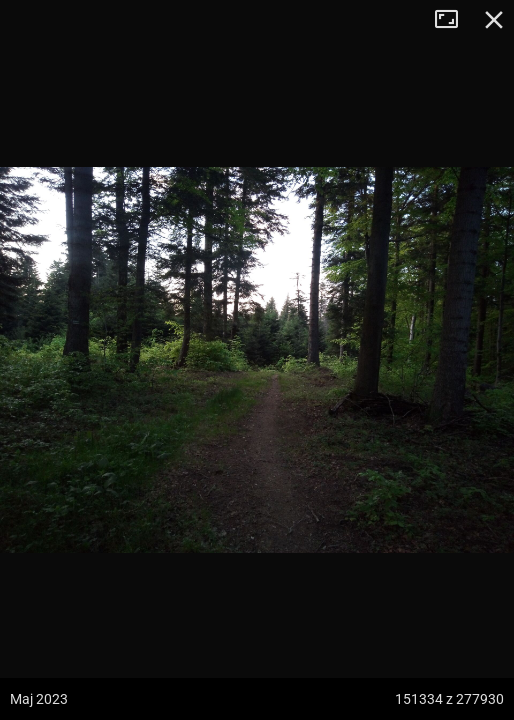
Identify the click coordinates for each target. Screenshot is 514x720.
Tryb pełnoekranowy (454, 20)
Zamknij (494, 20)
